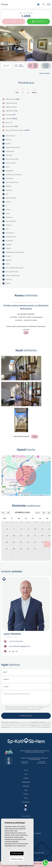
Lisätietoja (8, 848)
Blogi (26, 798)
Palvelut (26, 794)
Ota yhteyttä (38, 22)
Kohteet (26, 778)
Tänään (38, 513)
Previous (2, 44)
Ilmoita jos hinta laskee (46, 66)
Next (50, 44)
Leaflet (21, 495)
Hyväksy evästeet (17, 853)
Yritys (26, 790)
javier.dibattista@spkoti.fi (20, 646)
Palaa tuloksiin (44, 73)
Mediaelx (31, 866)
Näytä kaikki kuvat (33, 66)
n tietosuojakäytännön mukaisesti (20, 708)
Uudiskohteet (26, 782)
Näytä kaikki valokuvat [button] (26, 437)
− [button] (4, 461)
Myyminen (26, 786)
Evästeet (35, 864)
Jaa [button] (6, 66)
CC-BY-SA (47, 495)
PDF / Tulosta (19, 66)
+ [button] (4, 458)
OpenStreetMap (34, 495)
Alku (26, 774)
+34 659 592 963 (16, 641)
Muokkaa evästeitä (17, 859)
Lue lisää (26, 332)
